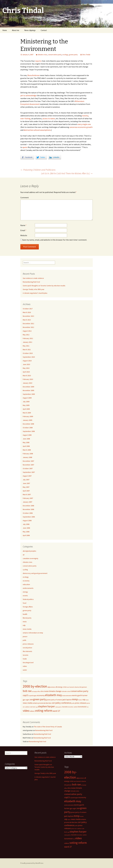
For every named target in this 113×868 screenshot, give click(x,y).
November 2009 (28, 390)
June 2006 (26, 528)
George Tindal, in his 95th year (34, 289)
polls (25, 640)
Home (5, 30)
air (24, 555)
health (25, 614)
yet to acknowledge (28, 95)
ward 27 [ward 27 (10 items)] (56, 711)
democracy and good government (35, 573)
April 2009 (26, 409)
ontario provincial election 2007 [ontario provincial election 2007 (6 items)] (44, 703)
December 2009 (28, 387)
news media (27, 629)
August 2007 (27, 476)
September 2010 (29, 357)
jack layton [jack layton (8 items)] (67, 700)
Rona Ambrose (33, 75)
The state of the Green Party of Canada (48, 727)
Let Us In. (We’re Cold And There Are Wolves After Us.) (67, 173)
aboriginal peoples (29, 551)
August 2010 (27, 361)
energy (25, 592)
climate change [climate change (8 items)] (55, 691)
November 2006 (28, 509)
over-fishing (25, 118)
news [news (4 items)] (87, 700)
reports (38, 61)
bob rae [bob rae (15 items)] (27, 691)
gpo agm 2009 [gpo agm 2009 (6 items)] (28, 700)
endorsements (28, 588)
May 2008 (26, 442)
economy (26, 581)
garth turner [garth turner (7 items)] (82, 695)
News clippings (30, 30)
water (25, 670)
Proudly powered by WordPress (32, 863)
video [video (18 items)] (26, 711)
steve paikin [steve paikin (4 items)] (59, 707)
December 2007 (28, 461)
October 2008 (28, 428)
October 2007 (28, 468)
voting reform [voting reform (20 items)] (44, 711)
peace (25, 636)
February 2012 (28, 338)
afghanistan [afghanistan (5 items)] (51, 687)
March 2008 (27, 450)
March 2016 (27, 312)
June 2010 (26, 364)
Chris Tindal (86, 55)
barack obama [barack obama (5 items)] (74, 687)
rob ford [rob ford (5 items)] (33, 707)
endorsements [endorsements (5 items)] (67, 696)
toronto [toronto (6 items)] (65, 707)
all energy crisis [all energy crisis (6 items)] (61, 687)
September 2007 (29, 472)
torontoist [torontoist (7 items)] (82, 707)
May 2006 (26, 532)
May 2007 (26, 487)
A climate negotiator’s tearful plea (35, 293)
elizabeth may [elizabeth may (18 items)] (53, 695)
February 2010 (28, 379)
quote (25, 147)
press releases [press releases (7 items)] (81, 703)
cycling (25, 570)
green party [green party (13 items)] (40, 699)
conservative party (55, 55)
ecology (65, 55)
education (26, 584)
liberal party (27, 618)
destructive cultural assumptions (37, 130)
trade (25, 659)
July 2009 (26, 402)
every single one (84, 124)
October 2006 (28, 513)
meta (25, 622)
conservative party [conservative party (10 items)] (79, 691)
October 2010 (28, 353)
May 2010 (26, 368)
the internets (27, 651)
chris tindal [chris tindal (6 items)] (44, 691)
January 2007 (27, 502)
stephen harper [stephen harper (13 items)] (46, 706)
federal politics (28, 599)
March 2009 (27, 413)
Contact (44, 30)
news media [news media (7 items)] (28, 703)
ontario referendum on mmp (33, 633)
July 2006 (26, 524)
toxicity (85, 116)
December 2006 (28, 506)
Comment (25, 197)
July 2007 (26, 480)
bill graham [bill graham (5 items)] (83, 687)
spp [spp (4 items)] (37, 707)
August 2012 (27, 331)
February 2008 (28, 454)
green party (73, 55)
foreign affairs (28, 607)
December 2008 (28, 424)
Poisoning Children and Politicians (38, 170)
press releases (28, 644)
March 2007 (27, 494)
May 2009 (26, 405)
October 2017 (28, 309)
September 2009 (29, 394)
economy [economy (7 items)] (41, 695)
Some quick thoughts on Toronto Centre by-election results (44, 286)
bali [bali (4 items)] (68, 687)
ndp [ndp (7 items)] (84, 700)
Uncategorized (28, 662)
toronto (26, 655)
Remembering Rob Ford (31, 282)
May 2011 (26, 346)
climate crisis (42, 55)
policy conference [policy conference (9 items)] (63, 703)
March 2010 (27, 376)
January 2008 (27, 457)
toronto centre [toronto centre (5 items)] (73, 707)
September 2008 (29, 431)
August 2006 (27, 521)
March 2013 (27, 320)
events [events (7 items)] (74, 695)
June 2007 (26, 483)
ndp (24, 625)
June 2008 (26, 439)
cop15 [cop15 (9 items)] (25, 695)
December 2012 (28, 324)
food (25, 603)
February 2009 (28, 416)
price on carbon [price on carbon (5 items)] (76, 828)
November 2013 (28, 316)
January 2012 (27, 342)
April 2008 (26, 446)
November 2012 (28, 327)
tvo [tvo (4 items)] (88, 707)
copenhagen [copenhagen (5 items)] (33, 696)
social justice (27, 648)
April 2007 (26, 491)
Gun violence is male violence (33, 278)
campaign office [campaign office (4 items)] (36, 691)
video (25, 666)
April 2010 (26, 372)
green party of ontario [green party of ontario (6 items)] (54, 700)
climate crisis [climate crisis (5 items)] (66, 691)
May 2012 (26, 335)
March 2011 (27, 350)
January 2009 (27, 420)
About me (16, 30)
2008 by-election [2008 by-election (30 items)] (35, 686)
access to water (49, 118)
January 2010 (27, 383)
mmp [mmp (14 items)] (75, 699)
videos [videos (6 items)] (32, 711)
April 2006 (26, 535)
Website (24, 235)
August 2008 (27, 435)
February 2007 (28, 498)
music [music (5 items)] (80, 700)
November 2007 (28, 465)
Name (23, 225)
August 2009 (27, 398)
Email (23, 230)
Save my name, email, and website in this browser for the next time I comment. (55, 240)
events (25, 596)
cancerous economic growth (81, 127)
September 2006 (29, 517)
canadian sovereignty (30, 558)
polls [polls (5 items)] (73, 703)
